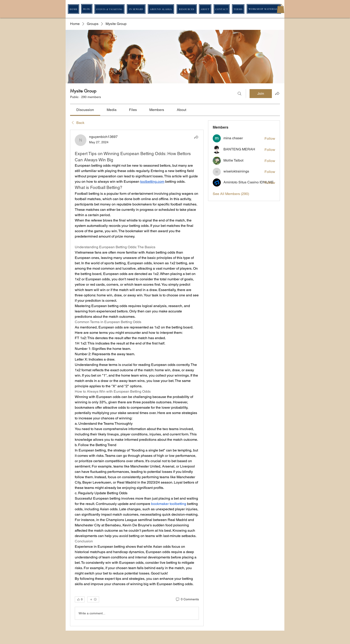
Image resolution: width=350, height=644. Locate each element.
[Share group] (277, 93)
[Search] (240, 94)
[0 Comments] (187, 599)
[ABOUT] (205, 9)
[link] (85, 110)
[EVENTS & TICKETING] (109, 9)
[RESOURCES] (187, 9)
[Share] (196, 137)
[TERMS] (238, 9)
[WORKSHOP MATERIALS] (264, 9)
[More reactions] (93, 599)
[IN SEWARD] (136, 9)
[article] (137, 378)
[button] (281, 9)
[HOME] (74, 9)
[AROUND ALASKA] (161, 9)
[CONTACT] (222, 9)
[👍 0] (80, 599)
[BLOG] (87, 9)
